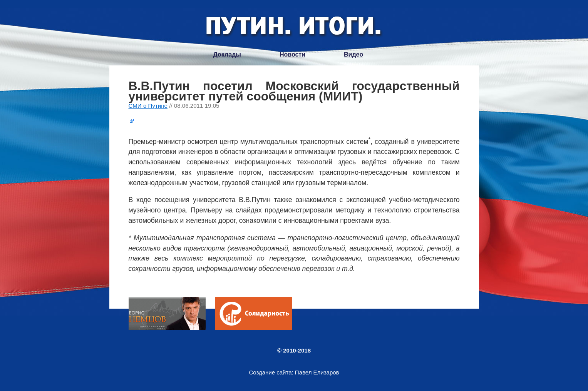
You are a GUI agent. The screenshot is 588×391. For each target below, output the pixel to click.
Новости (292, 54)
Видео (353, 54)
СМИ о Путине (148, 106)
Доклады (227, 54)
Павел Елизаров (317, 372)
